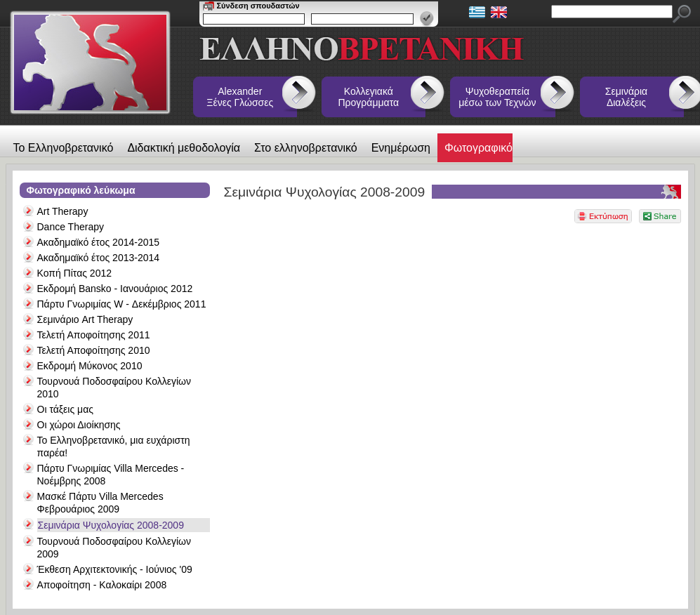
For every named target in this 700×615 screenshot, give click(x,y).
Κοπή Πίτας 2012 (75, 273)
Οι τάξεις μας (65, 409)
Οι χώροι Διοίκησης (79, 425)
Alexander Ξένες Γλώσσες (240, 97)
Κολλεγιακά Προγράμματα (369, 97)
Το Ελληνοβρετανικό (64, 148)
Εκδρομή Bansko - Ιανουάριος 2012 (115, 289)
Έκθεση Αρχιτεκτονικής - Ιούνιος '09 (115, 569)
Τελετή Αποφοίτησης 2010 (94, 350)
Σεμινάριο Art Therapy (85, 319)
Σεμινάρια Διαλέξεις (626, 97)
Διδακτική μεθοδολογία (184, 148)
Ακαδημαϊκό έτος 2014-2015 (99, 242)
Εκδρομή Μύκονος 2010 (90, 366)
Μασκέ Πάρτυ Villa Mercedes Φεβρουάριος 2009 (100, 503)
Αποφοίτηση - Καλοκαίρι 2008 (102, 585)
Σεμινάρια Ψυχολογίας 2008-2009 (111, 525)
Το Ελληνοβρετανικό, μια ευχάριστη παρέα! (114, 447)
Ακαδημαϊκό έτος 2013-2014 (99, 258)
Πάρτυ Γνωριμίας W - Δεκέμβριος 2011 (122, 304)
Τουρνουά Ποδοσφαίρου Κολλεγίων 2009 (114, 548)
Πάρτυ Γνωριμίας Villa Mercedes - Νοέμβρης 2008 (111, 475)
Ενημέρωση (401, 148)
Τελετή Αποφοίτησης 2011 (94, 335)
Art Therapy (63, 211)
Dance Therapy (71, 227)
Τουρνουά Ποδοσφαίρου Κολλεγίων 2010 (114, 388)
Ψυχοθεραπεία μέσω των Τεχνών (497, 97)
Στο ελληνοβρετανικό (306, 148)
